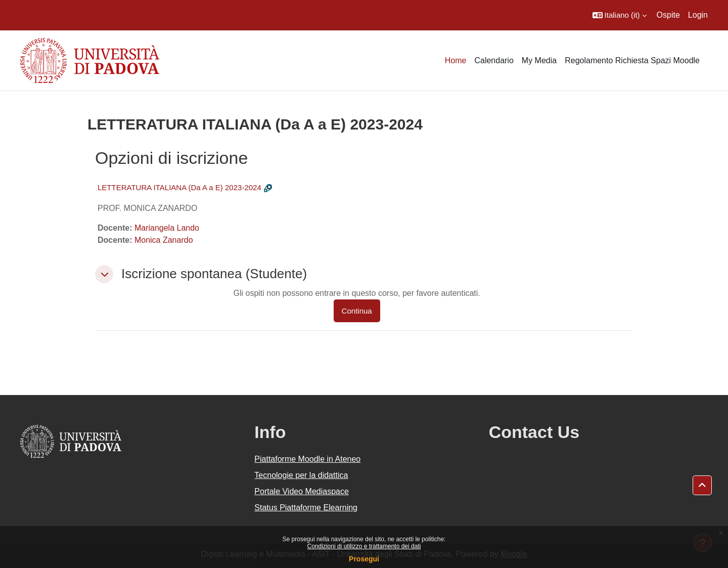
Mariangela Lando (167, 228)
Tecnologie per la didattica (301, 475)
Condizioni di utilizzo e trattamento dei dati (364, 546)
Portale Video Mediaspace (302, 491)
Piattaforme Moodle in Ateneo (307, 459)
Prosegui (364, 559)
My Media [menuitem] (539, 60)
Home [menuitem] (456, 60)
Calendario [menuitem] (494, 60)
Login (698, 15)
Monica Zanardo (164, 240)
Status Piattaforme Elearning (306, 508)
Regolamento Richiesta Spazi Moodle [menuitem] (632, 60)
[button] (620, 15)
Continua (357, 311)
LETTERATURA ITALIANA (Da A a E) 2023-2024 (179, 187)
